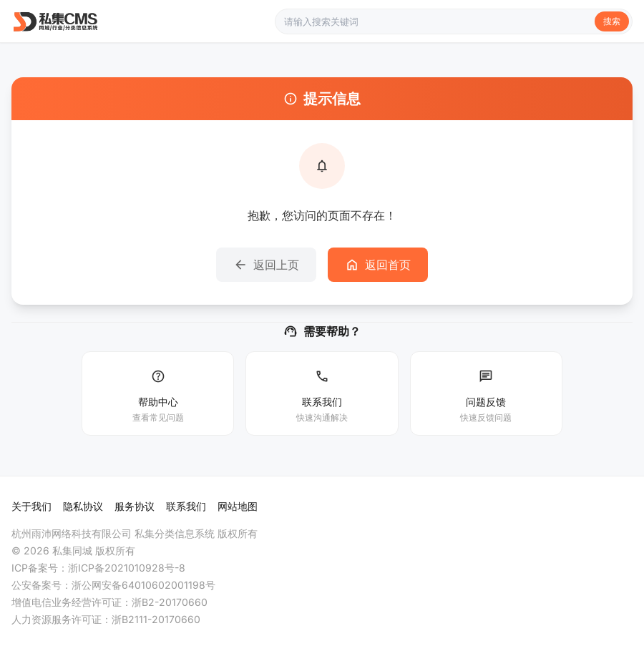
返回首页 (378, 265)
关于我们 (31, 506)
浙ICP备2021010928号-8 (127, 568)
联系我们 (186, 506)
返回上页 (266, 265)
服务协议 (135, 506)
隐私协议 (83, 506)
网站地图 (238, 506)
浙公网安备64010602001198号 (143, 585)
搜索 (612, 21)
